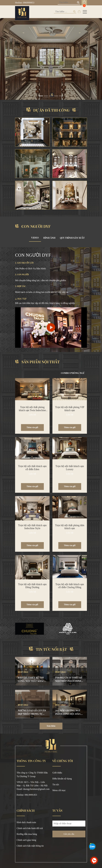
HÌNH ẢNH (49, 238)
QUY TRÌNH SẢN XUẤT (72, 238)
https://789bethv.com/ (26, 798)
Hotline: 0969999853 (25, 3)
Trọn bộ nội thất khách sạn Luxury (70, 468)
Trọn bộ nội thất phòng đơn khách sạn (70, 527)
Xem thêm (51, 726)
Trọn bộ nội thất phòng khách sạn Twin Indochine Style (32, 410)
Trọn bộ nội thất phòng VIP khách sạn (70, 409)
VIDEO (35, 238)
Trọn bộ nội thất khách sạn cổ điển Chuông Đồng (70, 586)
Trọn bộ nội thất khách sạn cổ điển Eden (32, 468)
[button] (5, 59)
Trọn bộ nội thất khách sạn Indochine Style (32, 527)
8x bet (40, 802)
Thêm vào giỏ (32, 427)
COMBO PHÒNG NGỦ (73, 373)
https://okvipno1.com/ (27, 802)
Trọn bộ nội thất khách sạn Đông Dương (32, 586)
